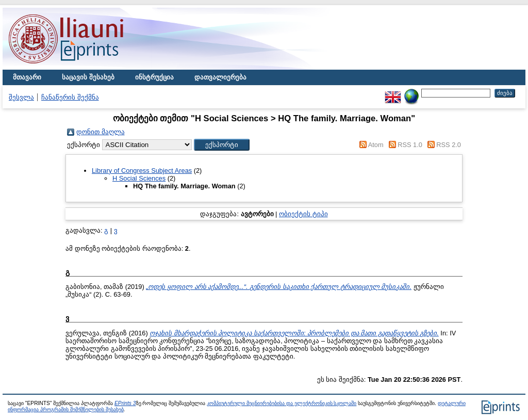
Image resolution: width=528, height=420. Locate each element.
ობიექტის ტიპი (303, 214)
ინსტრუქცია (154, 77)
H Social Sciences (139, 178)
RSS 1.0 (410, 145)
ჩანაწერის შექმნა (70, 97)
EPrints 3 (125, 403)
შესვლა (21, 97)
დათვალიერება (220, 77)
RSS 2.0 (449, 145)
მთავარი (27, 77)
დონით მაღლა (101, 132)
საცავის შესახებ (88, 77)
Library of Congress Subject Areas (142, 171)
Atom (376, 145)
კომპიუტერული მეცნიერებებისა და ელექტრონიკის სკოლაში (282, 403)
